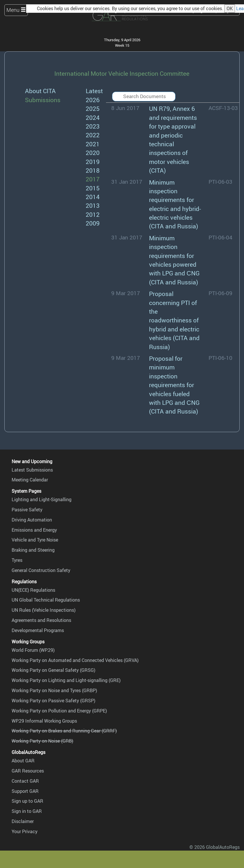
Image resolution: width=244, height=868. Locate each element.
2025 (93, 108)
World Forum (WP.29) (33, 650)
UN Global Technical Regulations (46, 600)
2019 (93, 161)
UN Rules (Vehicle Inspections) (44, 610)
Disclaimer (23, 821)
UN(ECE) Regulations (33, 590)
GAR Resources (28, 771)
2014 (93, 197)
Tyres (17, 560)
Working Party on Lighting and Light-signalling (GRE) (66, 680)
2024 (93, 117)
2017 (93, 179)
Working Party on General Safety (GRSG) (53, 670)
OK (230, 8)
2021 (93, 144)
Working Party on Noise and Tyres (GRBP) (54, 690)
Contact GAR (25, 781)
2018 (93, 170)
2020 (93, 153)
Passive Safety (27, 510)
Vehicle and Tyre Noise (35, 540)
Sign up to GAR (27, 801)
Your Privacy (25, 831)
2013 (93, 205)
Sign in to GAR (27, 811)
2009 (93, 223)
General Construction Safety (41, 570)
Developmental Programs (38, 630)
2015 (93, 188)
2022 (93, 135)
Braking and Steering (33, 550)
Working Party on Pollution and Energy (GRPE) (59, 711)
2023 (93, 126)
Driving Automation (32, 520)
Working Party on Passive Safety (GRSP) (53, 701)
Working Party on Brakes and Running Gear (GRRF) (64, 731)
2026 (93, 100)
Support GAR (25, 791)
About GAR (23, 761)
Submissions (43, 100)
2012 (93, 214)
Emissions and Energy (34, 530)
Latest (94, 91)
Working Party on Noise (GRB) (42, 741)
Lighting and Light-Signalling (42, 499)
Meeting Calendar (30, 480)
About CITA (40, 91)
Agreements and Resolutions (41, 620)
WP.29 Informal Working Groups (44, 721)
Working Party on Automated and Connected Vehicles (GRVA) (75, 660)
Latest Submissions (32, 470)
